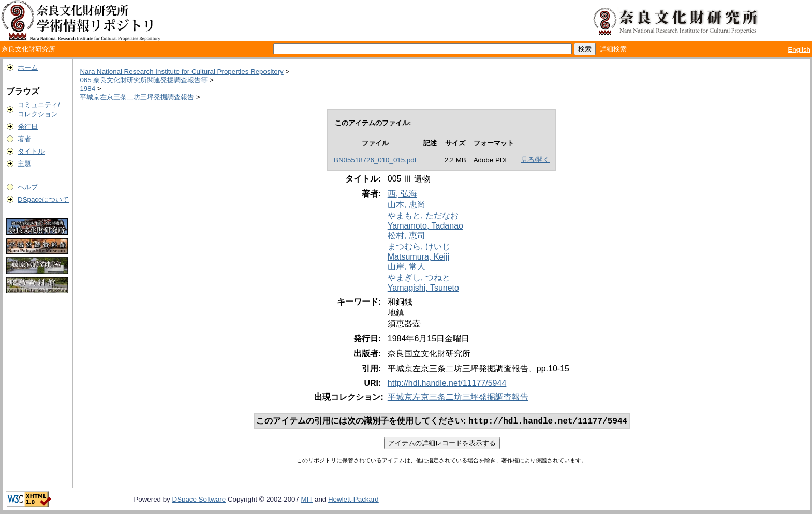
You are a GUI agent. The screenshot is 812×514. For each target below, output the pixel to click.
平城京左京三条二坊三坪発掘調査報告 (137, 97)
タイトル (31, 151)
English (799, 49)
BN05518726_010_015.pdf (375, 160)
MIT (307, 500)
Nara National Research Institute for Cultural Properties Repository (181, 72)
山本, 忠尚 (407, 205)
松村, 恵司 (407, 236)
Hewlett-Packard (353, 500)
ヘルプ (28, 187)
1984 (87, 89)
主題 (24, 164)
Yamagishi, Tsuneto (423, 288)
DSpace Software (199, 500)
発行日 (28, 126)
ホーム (28, 67)
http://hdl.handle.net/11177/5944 (447, 383)
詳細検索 (613, 49)
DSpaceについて (43, 199)
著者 (24, 139)
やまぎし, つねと (419, 277)
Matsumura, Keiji (418, 257)
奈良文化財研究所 (28, 49)
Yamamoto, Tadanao (425, 226)
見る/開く (536, 160)
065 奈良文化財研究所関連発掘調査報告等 (144, 80)
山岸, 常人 (407, 267)
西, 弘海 (402, 194)
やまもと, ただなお (423, 215)
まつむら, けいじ (419, 246)
